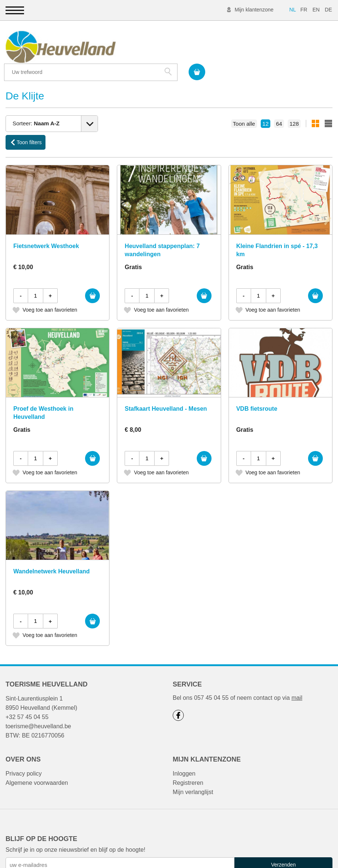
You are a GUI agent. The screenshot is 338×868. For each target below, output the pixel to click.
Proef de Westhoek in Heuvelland (43, 396)
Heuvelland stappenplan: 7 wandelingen (162, 233)
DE (328, 10)
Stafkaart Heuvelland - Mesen (166, 392)
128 (294, 106)
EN (316, 10)
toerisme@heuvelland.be (38, 709)
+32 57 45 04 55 (27, 700)
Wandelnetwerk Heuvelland (52, 554)
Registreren (188, 766)
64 (279, 106)
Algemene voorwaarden (37, 766)
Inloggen (184, 757)
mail (297, 681)
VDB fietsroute (257, 392)
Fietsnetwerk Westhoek (46, 229)
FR (304, 10)
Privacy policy (24, 757)
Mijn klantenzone (254, 10)
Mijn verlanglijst (193, 775)
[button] (15, 10)
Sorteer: (36, 106)
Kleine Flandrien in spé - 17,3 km (277, 233)
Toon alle (244, 106)
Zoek (295, 46)
